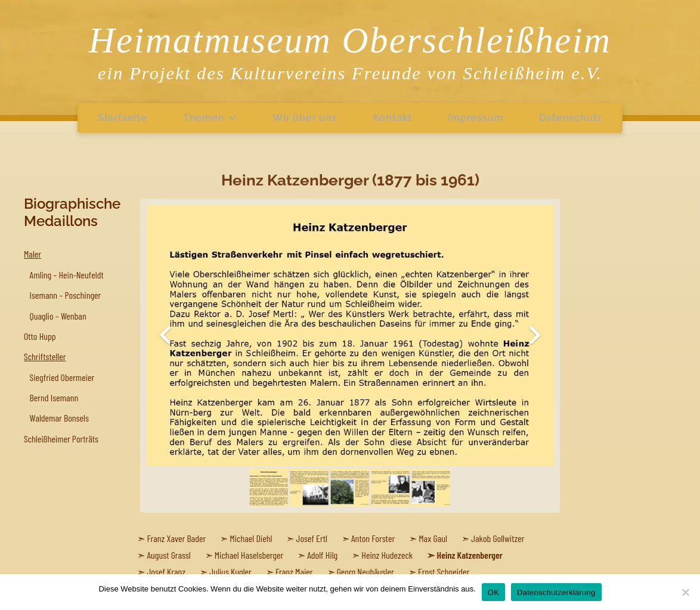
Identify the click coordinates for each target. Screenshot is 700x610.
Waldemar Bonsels (59, 418)
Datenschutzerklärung (556, 592)
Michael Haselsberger (249, 555)
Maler (32, 254)
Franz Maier (294, 572)
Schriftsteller (45, 356)
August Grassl (169, 555)
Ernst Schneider (444, 572)
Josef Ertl (312, 538)
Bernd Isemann (54, 397)
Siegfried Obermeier (62, 377)
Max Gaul (433, 538)
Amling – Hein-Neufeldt (67, 275)
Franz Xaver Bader (177, 538)
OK (493, 592)
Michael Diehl (251, 538)
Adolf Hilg (322, 555)
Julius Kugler (230, 572)
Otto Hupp (40, 336)
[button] (231, 118)
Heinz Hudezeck (387, 555)
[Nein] (685, 592)
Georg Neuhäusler (366, 572)
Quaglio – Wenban (58, 316)
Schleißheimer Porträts (61, 439)
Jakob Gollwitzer (498, 538)
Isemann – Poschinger (66, 295)
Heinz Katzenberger (470, 555)
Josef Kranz (167, 572)
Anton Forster (373, 538)
